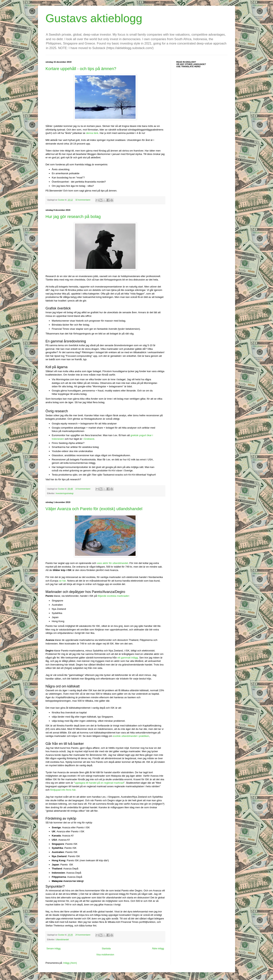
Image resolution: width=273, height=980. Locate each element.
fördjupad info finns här (63, 790)
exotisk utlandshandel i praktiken (131, 736)
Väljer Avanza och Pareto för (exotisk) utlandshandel (94, 509)
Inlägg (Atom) (70, 963)
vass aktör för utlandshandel (113, 563)
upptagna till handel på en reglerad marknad (99, 783)
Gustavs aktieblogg (94, 18)
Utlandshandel (62, 939)
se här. (63, 581)
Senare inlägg (53, 949)
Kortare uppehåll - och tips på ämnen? (81, 69)
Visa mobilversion (105, 955)
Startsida (106, 949)
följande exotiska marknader (113, 596)
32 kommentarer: (83, 200)
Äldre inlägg (158, 949)
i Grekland (89, 439)
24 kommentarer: (83, 935)
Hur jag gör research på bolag (73, 217)
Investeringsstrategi (65, 493)
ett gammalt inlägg (128, 658)
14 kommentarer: (83, 489)
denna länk (92, 133)
